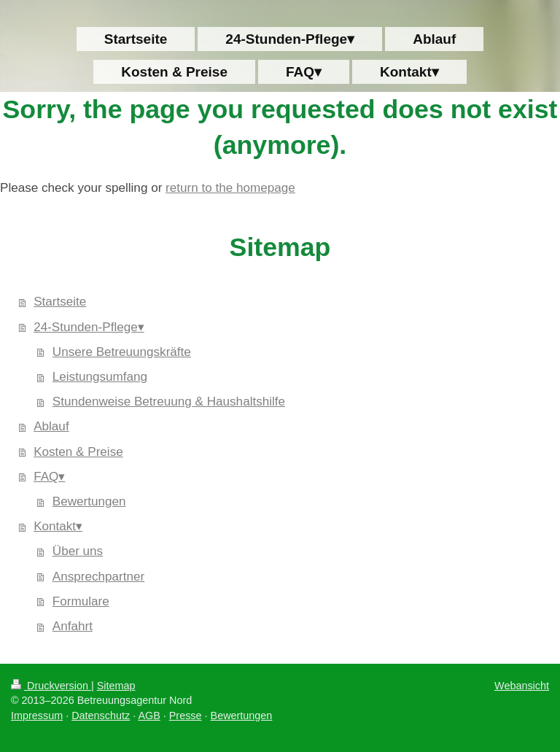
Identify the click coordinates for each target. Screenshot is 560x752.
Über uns (78, 551)
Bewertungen (89, 501)
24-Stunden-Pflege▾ (89, 327)
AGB (149, 716)
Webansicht (522, 686)
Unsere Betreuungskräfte (122, 352)
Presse (186, 716)
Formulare (81, 601)
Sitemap (116, 686)
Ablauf (51, 426)
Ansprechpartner (98, 577)
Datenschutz (101, 716)
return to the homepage (230, 188)
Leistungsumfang (100, 377)
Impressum (37, 716)
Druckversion (51, 686)
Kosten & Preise (78, 452)
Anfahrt (73, 626)
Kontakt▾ (58, 526)
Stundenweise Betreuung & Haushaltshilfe (169, 402)
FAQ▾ (49, 477)
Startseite (60, 302)
